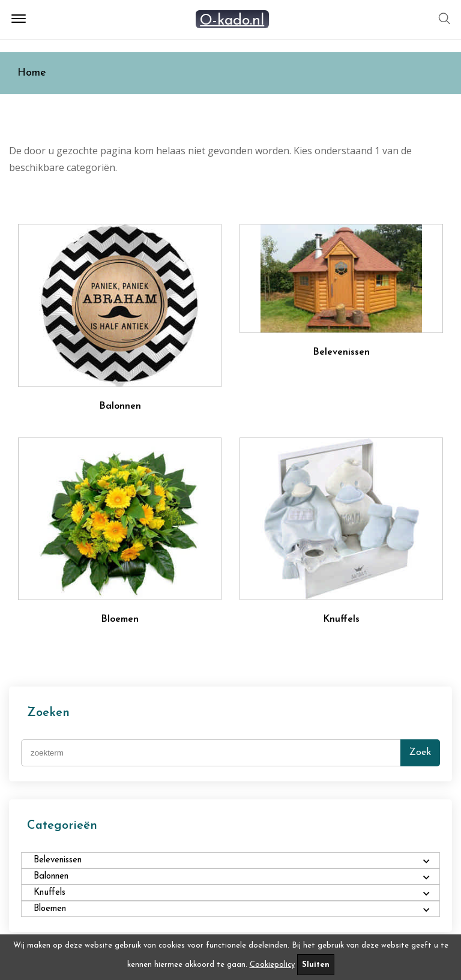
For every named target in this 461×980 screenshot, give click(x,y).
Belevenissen (341, 352)
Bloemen (120, 619)
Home (32, 73)
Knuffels (341, 619)
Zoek (420, 753)
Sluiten (316, 965)
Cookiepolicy (272, 965)
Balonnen (120, 406)
